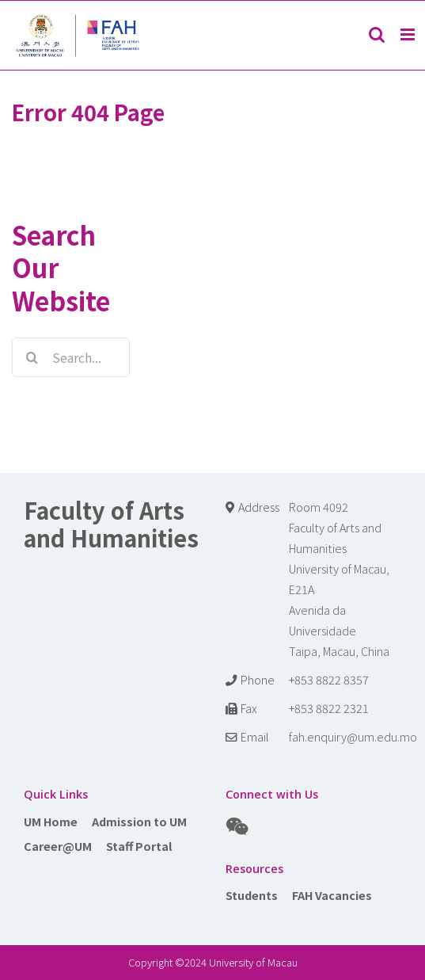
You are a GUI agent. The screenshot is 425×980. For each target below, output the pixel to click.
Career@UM (58, 846)
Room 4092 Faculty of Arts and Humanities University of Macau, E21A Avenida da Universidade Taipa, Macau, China (339, 578)
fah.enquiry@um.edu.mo (353, 736)
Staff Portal (139, 846)
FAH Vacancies (332, 895)
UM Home (51, 821)
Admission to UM (139, 821)
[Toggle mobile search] (377, 34)
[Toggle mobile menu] (409, 34)
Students (252, 895)
